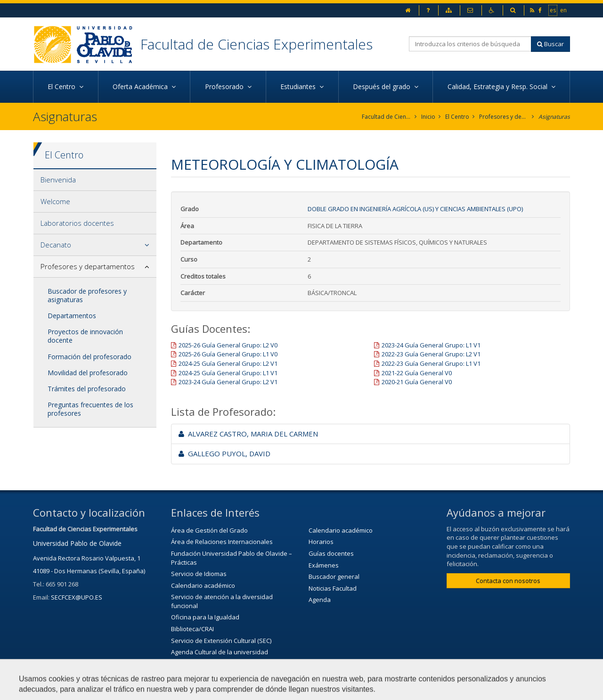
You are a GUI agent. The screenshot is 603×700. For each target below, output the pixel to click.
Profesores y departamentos (504, 117)
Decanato (56, 245)
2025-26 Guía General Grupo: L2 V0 (228, 345)
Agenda (320, 600)
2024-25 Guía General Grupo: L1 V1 (228, 373)
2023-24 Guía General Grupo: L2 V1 (228, 382)
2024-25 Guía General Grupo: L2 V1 (228, 363)
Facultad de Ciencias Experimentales (257, 44)
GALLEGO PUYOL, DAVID (224, 453)
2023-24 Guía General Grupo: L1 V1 (431, 345)
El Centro (457, 117)
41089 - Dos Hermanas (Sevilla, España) (89, 571)
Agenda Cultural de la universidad (220, 652)
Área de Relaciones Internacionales (222, 542)
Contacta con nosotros (508, 581)
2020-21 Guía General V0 (417, 382)
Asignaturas (554, 117)
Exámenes (324, 565)
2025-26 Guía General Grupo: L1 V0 (228, 354)
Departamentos (72, 316)
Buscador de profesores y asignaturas (87, 295)
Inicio (428, 117)
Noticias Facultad (333, 588)
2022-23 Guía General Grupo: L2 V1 (431, 354)
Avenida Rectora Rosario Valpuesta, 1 (87, 558)
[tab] (95, 180)
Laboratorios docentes (77, 223)
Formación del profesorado (90, 357)
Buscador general (334, 576)
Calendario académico (203, 585)
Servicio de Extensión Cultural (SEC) (221, 641)
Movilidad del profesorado (88, 373)
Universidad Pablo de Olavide (77, 543)
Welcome (55, 201)
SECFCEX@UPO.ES (77, 597)
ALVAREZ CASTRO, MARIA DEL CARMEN (248, 434)
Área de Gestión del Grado (209, 530)
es (553, 10)
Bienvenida (58, 180)
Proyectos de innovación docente (85, 336)
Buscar (550, 44)
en (564, 10)
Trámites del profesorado (87, 389)
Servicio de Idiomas (199, 574)
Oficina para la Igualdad (205, 617)
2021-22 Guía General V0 (417, 373)
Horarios (321, 542)
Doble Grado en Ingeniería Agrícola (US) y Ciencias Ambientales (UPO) (415, 209)
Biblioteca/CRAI (192, 629)
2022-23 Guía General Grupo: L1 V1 (431, 363)
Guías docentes (331, 553)
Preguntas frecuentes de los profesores (90, 409)
